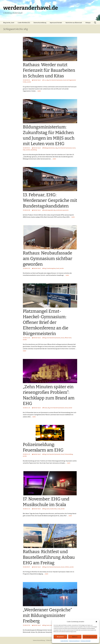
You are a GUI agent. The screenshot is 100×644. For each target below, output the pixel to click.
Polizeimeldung (69, 454)
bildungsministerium (49, 148)
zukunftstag (34, 150)
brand (45, 408)
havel (65, 80)
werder (29, 82)
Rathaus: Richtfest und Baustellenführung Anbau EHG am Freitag (49, 557)
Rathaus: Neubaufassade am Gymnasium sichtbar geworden (48, 259)
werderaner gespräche (62, 210)
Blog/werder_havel (9, 23)
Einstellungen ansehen (90, 637)
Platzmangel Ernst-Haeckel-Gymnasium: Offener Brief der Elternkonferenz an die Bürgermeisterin (46, 322)
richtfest (67, 567)
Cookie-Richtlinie (64, 641)
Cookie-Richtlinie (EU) (24, 23)
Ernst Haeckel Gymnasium (65, 148)
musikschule (53, 509)
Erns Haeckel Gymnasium (56, 80)
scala (59, 509)
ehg (47, 80)
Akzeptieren (60, 637)
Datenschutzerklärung (74, 641)
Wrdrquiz (88, 23)
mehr (39, 91)
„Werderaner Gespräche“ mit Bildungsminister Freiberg (47, 615)
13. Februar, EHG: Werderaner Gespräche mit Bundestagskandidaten (50, 200)
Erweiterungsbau (51, 268)
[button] (96, 622)
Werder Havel (37, 80)
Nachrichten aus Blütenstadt (74, 23)
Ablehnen (75, 637)
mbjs (24, 150)
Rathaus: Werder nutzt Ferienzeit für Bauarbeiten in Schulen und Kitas (49, 70)
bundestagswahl (48, 210)
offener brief (68, 338)
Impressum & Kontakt (86, 641)
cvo (45, 80)
